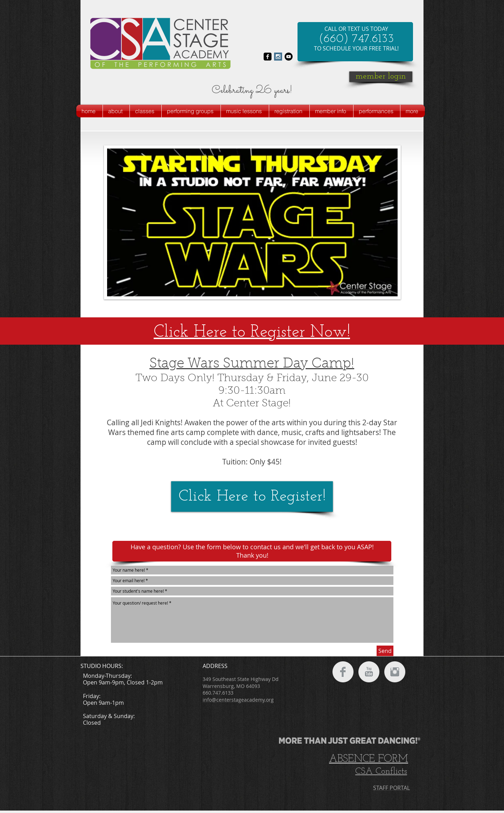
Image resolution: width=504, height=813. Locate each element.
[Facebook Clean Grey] (343, 672)
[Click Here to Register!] (252, 497)
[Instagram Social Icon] (278, 57)
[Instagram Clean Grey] (395, 672)
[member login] (381, 77)
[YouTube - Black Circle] (289, 57)
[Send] (385, 651)
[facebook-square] (268, 57)
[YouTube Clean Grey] (369, 672)
